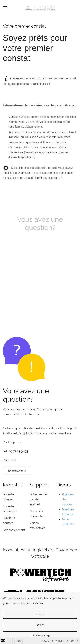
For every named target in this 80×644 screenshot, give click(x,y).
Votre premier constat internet (39, 499)
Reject (40, 625)
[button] (5, 8)
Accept (40, 614)
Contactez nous (17, 471)
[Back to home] (40, 8)
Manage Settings (40, 636)
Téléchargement (14, 530)
